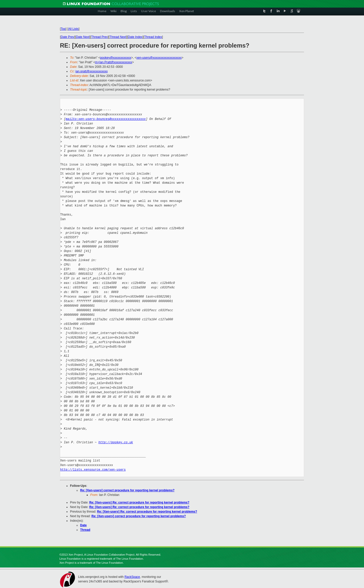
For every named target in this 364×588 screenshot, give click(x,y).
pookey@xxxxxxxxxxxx (116, 58)
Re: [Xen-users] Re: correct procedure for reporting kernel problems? (139, 502)
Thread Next (118, 37)
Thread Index (153, 37)
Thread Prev (99, 37)
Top (63, 29)
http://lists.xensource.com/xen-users (93, 470)
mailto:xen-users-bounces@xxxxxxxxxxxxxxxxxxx (106, 119)
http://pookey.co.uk (116, 442)
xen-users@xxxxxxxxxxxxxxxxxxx (159, 58)
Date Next (83, 37)
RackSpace (132, 577)
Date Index (135, 37)
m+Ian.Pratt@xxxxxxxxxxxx (114, 62)
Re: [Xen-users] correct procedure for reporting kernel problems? (127, 490)
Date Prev (67, 37)
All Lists (73, 29)
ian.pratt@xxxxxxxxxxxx (92, 71)
